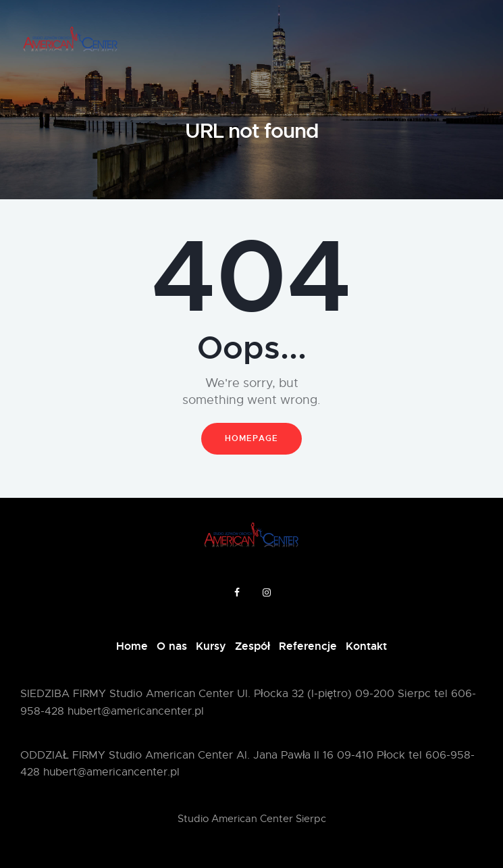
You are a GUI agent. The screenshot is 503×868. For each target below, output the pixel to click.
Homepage (251, 438)
